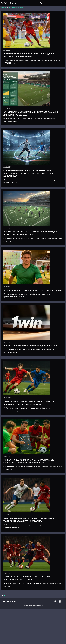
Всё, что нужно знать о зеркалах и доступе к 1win (30, 346)
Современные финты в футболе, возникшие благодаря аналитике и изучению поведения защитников (28, 173)
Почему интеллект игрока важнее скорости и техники (33, 290)
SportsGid (9, 3)
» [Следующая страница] (7, 595)
